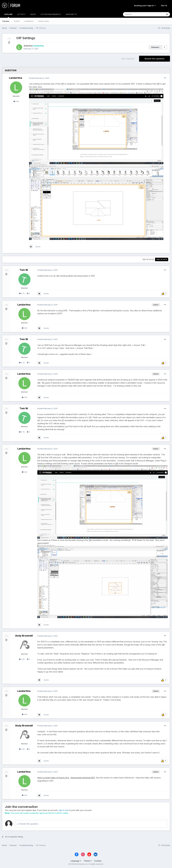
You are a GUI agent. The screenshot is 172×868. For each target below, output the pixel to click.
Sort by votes (148, 259)
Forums (6, 21)
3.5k (22, 659)
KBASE (33, 14)
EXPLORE (8, 15)
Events (17, 21)
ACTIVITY (21, 14)
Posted (39, 78)
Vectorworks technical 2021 (83, 778)
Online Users (44, 21)
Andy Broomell (24, 636)
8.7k (22, 293)
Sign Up (164, 5)
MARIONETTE (71, 14)
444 (16, 101)
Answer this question (155, 59)
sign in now (64, 810)
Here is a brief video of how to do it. (53, 778)
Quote (38, 247)
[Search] (137, 14)
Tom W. (24, 270)
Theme (88, 861)
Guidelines (29, 21)
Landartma (38, 46)
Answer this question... (28, 824)
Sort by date (162, 259)
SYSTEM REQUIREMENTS (51, 14)
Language (76, 861)
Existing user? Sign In (145, 6)
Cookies (98, 861)
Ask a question (128, 59)
